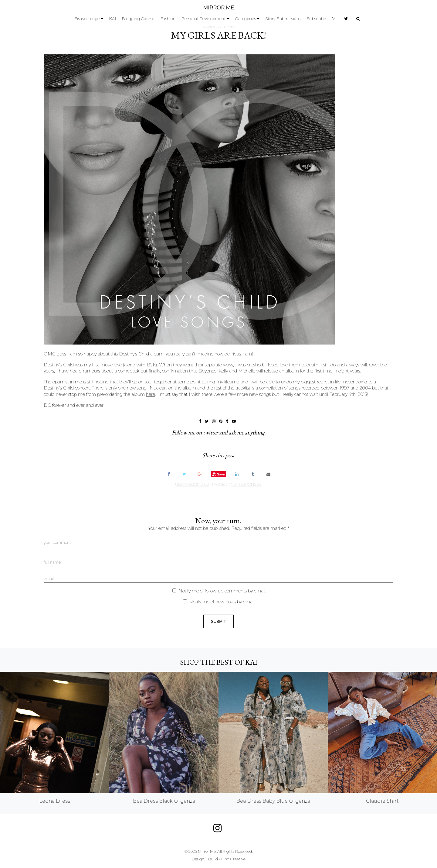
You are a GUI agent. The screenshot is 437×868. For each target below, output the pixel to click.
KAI (113, 19)
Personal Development (204, 19)
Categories (246, 19)
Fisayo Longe (87, 19)
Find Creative (233, 859)
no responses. (246, 484)
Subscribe (317, 19)
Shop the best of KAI (219, 662)
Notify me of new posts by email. (222, 602)
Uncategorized (192, 484)
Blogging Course (138, 19)
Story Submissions (283, 19)
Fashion (168, 19)
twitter (210, 432)
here (151, 394)
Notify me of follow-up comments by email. (222, 591)
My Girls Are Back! (219, 35)
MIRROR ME (218, 8)
